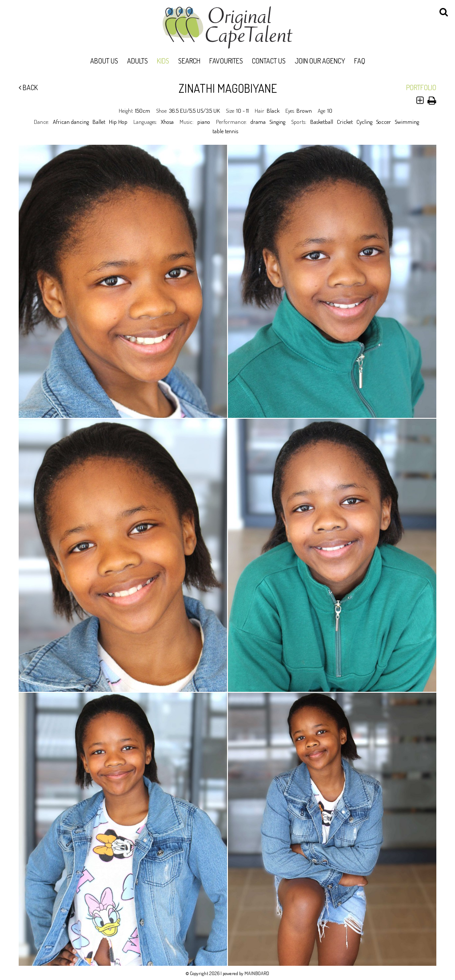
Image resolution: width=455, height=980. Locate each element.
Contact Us (269, 61)
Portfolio (421, 87)
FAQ (360, 61)
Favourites (226, 61)
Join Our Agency (320, 61)
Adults (138, 61)
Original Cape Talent (227, 28)
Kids (163, 61)
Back (28, 87)
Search (189, 61)
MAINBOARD (257, 973)
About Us (104, 61)
